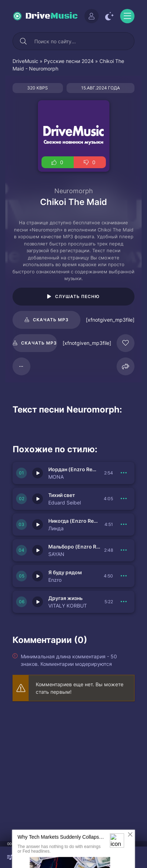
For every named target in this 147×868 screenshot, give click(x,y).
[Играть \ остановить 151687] (38, 550)
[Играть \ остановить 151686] (38, 576)
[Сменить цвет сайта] (109, 16)
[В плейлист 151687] (124, 550)
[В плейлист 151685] (124, 602)
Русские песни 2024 (69, 61)
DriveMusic (25, 61)
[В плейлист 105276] (21, 366)
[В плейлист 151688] (124, 525)
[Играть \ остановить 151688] (38, 525)
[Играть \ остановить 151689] (38, 499)
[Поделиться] (126, 366)
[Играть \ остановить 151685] (38, 602)
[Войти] (92, 16)
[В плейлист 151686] (124, 576)
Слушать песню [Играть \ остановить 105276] (77, 296)
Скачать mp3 (51, 320)
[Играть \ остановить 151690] (38, 473)
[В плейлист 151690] (124, 473)
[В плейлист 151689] (124, 499)
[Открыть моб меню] (127, 16)
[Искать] (23, 41)
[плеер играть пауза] (74, 857)
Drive (52, 16)
